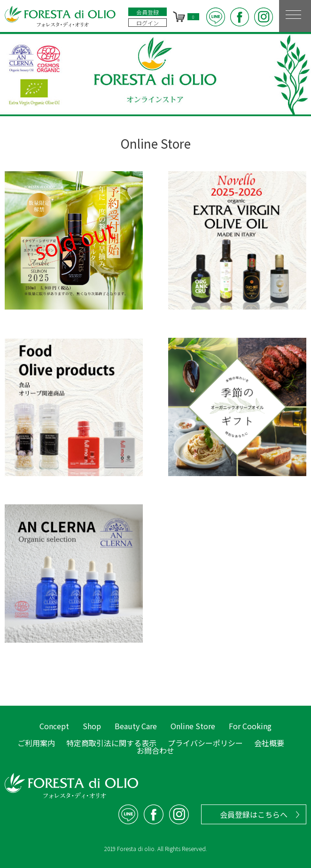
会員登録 (148, 12)
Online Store (193, 726)
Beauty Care (136, 726)
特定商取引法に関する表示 (111, 743)
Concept (54, 726)
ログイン (148, 23)
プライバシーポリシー (205, 743)
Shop (92, 726)
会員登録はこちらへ (254, 814)
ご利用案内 (36, 743)
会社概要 (269, 743)
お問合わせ (155, 750)
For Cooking (250, 726)
